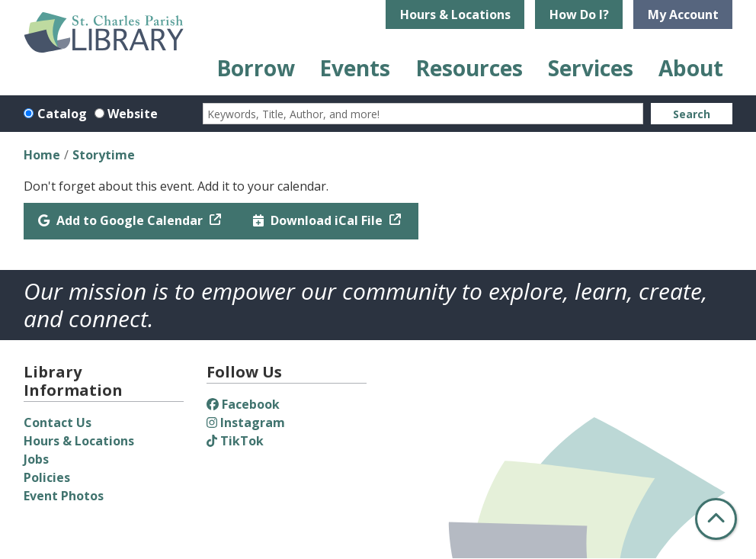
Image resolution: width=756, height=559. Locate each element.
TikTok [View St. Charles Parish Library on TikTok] (235, 441)
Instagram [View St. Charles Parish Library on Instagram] (246, 422)
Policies (47, 477)
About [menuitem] (691, 68)
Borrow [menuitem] (256, 68)
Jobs (36, 459)
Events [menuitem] (355, 68)
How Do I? (579, 14)
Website (133, 114)
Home (42, 155)
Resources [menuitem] (469, 68)
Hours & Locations (455, 14)
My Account (683, 14)
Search (692, 114)
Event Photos (64, 496)
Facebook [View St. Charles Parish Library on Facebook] (243, 404)
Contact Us (58, 422)
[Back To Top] (716, 519)
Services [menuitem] (591, 68)
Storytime (104, 155)
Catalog (62, 114)
